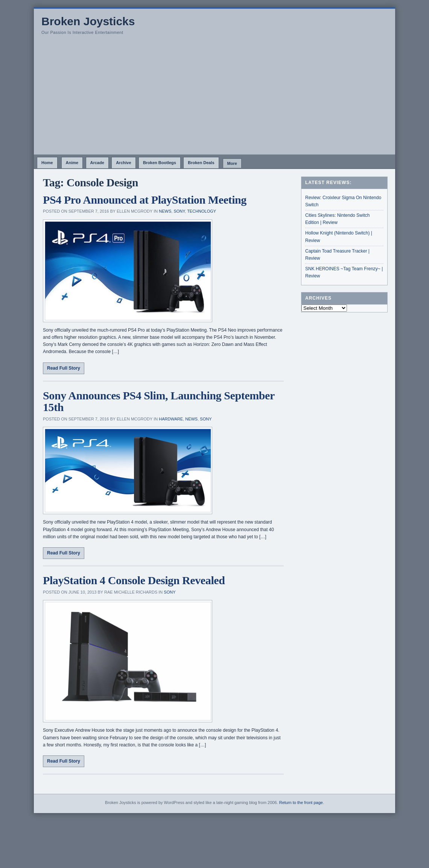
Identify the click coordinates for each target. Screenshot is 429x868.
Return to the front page (301, 803)
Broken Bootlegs (160, 163)
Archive (123, 163)
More (232, 163)
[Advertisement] (214, 98)
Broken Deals (201, 163)
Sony (179, 211)
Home (47, 163)
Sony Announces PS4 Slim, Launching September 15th (159, 401)
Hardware (171, 419)
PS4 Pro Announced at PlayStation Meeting (145, 200)
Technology (202, 211)
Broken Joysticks (88, 21)
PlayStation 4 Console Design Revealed (134, 580)
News (165, 211)
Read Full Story (64, 368)
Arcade (97, 163)
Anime (72, 163)
